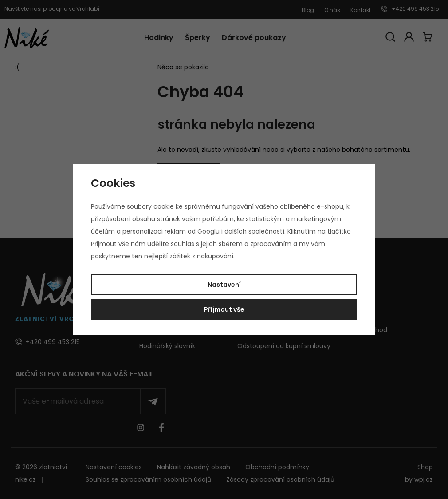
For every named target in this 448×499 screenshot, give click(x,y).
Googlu (208, 231)
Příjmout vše (224, 309)
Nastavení (224, 285)
